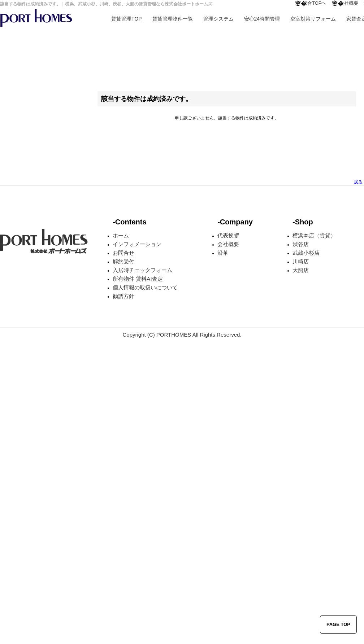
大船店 (301, 270)
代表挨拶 (228, 235)
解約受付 (123, 261)
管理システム (218, 19)
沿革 (223, 253)
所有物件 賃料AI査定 (138, 279)
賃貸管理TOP (127, 19)
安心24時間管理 (262, 19)
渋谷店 (301, 244)
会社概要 (349, 3)
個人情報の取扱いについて (145, 287)
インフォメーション (137, 244)
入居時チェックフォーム (142, 270)
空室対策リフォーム (313, 19)
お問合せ (123, 253)
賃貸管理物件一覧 (173, 19)
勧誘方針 (123, 296)
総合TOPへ (315, 3)
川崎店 (301, 261)
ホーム (121, 235)
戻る (358, 182)
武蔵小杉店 (306, 253)
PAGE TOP (338, 624)
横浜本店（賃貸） (314, 235)
